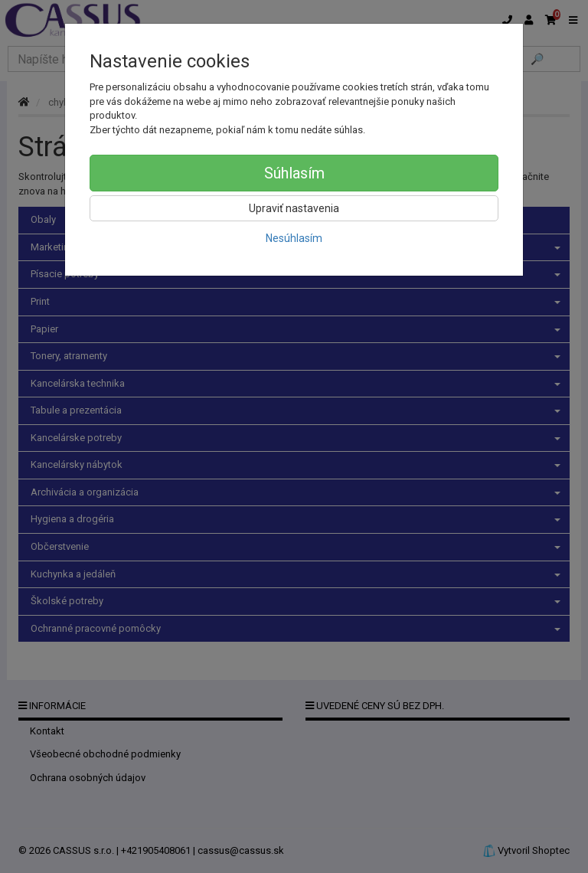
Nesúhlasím (294, 238)
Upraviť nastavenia (294, 208)
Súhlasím (294, 173)
